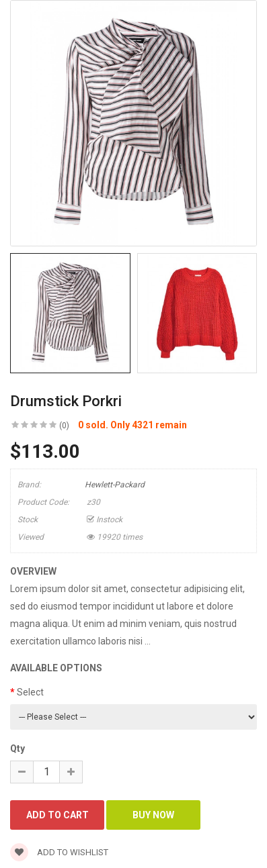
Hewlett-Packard (115, 485)
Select (30, 692)
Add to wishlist (59, 852)
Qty (17, 749)
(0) (64, 426)
